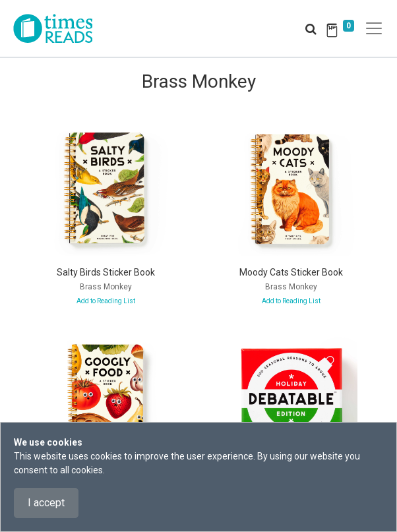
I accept (46, 503)
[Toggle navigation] (374, 28)
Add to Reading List (106, 301)
